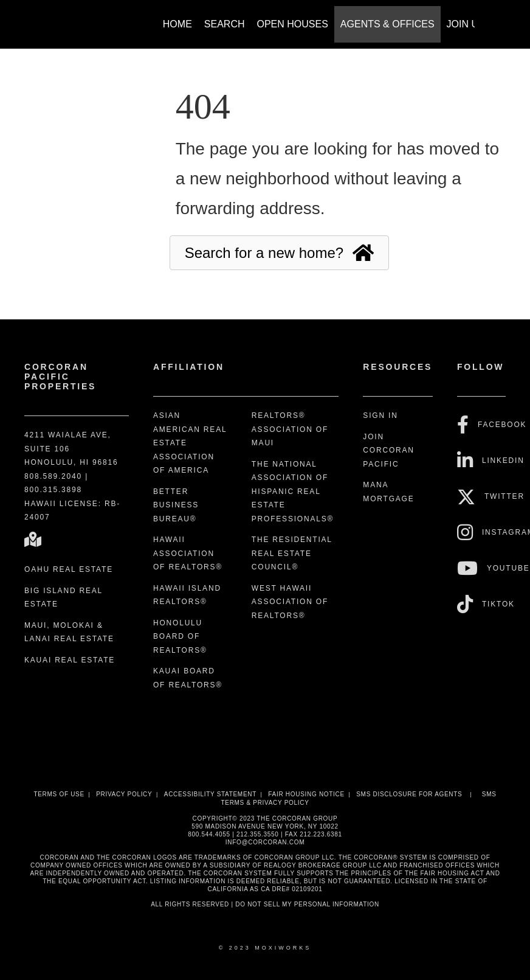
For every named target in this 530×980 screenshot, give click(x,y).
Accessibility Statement (210, 794)
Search (225, 24)
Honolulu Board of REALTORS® (180, 637)
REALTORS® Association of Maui (290, 429)
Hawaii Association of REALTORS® (188, 553)
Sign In (380, 415)
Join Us (466, 24)
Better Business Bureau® (176, 505)
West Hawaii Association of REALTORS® (290, 602)
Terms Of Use (59, 794)
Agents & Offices (387, 24)
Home (177, 24)
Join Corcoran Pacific (388, 450)
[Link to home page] (53, 18)
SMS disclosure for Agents (409, 794)
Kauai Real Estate (70, 660)
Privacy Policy (124, 794)
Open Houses (293, 24)
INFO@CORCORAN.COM (265, 842)
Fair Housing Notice (306, 794)
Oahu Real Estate (69, 569)
